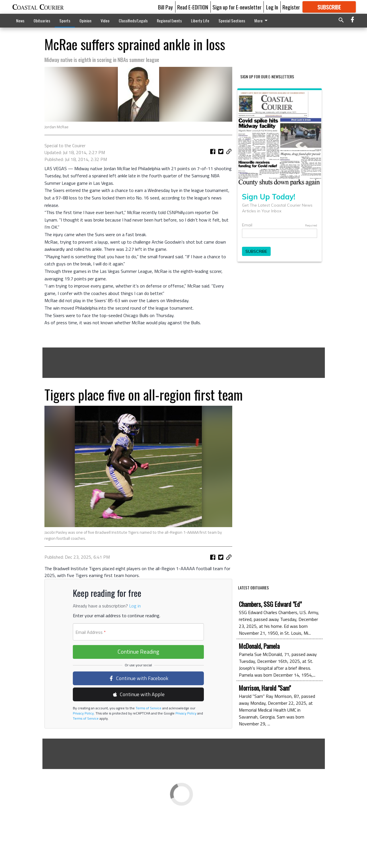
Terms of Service (148, 766)
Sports (65, 21)
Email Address (91, 690)
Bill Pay (165, 7)
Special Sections (232, 21)
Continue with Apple (138, 753)
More (262, 21)
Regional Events (169, 21)
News (20, 21)
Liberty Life (200, 21)
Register (291, 7)
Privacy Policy (83, 771)
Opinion (85, 21)
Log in (135, 664)
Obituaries (42, 21)
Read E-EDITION (193, 7)
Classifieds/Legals (133, 21)
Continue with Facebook (138, 736)
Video (105, 21)
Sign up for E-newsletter (237, 7)
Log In (272, 7)
